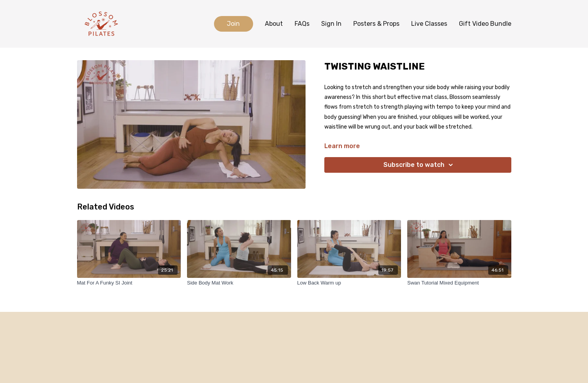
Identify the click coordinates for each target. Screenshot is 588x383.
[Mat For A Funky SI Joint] (129, 283)
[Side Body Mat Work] (239, 283)
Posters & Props (376, 24)
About (274, 24)
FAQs (302, 24)
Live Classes (429, 24)
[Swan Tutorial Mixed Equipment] (459, 283)
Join (233, 24)
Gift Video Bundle (485, 24)
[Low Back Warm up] (349, 283)
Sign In (331, 24)
